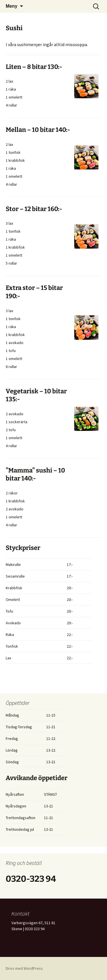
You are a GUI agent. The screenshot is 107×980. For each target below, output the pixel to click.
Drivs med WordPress (24, 968)
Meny (12, 6)
